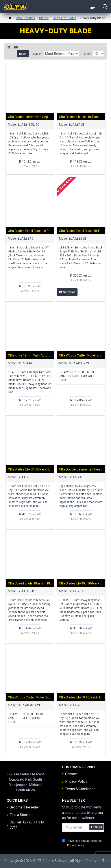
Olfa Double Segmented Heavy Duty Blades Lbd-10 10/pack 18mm (81, 469)
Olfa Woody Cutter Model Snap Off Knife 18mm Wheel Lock (81, 355)
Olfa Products (25, 18)
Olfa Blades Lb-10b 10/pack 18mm (81, 117)
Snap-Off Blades (65, 18)
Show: (88, 54)
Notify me (67, 292)
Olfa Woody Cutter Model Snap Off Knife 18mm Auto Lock (30, 697)
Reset (23, 54)
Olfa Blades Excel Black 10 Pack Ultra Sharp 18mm (30, 231)
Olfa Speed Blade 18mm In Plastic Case (30, 583)
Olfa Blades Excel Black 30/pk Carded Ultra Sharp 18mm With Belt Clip (81, 231)
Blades (44, 18)
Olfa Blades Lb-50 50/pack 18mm (30, 469)
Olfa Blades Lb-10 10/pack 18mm (81, 697)
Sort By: (38, 54)
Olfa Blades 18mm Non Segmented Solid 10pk (30, 117)
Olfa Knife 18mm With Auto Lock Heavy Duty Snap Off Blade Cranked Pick (30, 355)
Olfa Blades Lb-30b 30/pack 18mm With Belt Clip (81, 583)
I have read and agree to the (82, 843)
